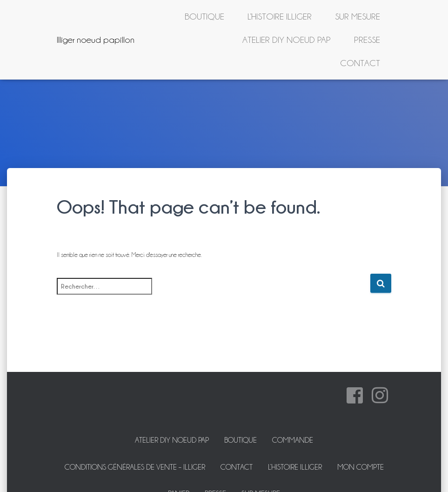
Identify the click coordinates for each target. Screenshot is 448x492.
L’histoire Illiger (280, 16)
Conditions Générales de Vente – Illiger (135, 467)
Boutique (204, 16)
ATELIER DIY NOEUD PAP (287, 40)
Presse (367, 40)
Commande (293, 440)
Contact (360, 63)
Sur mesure (358, 16)
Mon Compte (361, 467)
